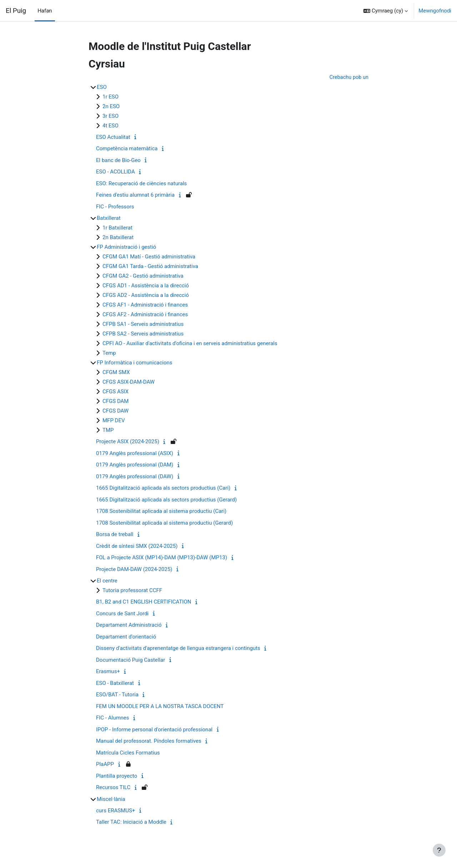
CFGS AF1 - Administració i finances (145, 305)
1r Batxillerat (117, 228)
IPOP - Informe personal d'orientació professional (154, 730)
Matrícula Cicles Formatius (128, 753)
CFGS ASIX (115, 392)
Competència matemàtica (127, 149)
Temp (109, 353)
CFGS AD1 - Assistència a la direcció (146, 286)
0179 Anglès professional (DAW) (135, 477)
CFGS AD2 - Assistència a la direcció (146, 296)
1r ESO (111, 97)
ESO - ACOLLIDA (115, 172)
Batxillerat (109, 218)
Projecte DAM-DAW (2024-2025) (134, 570)
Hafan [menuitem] (45, 11)
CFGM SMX (116, 373)
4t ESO (111, 126)
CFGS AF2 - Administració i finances (145, 315)
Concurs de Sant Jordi (122, 614)
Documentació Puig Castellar (130, 660)
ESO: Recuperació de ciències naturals (141, 184)
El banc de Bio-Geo (118, 161)
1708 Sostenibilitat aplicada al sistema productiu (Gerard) (164, 523)
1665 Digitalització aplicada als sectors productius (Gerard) (166, 500)
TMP (108, 430)
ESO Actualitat (113, 137)
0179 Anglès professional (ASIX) (135, 454)
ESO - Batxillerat (115, 683)
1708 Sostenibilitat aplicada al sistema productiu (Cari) (161, 511)
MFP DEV (114, 421)
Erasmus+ (108, 672)
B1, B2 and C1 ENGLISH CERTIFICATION (144, 602)
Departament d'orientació (126, 637)
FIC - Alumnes (113, 718)
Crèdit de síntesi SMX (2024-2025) (137, 546)
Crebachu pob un (348, 77)
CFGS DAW (115, 411)
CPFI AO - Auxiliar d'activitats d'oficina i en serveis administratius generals (190, 344)
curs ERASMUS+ (115, 811)
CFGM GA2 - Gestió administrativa (143, 276)
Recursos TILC (113, 788)
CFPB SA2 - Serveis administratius (143, 334)
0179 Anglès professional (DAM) (135, 465)
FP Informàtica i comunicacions (135, 363)
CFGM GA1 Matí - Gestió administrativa (149, 257)
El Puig (16, 11)
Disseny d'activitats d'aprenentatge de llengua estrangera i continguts (178, 649)
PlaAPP (105, 764)
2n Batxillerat (118, 238)
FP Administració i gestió (126, 247)
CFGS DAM (115, 402)
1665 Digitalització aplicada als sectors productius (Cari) (163, 488)
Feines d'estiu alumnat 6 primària (135, 195)
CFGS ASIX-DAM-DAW (129, 382)
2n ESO (111, 107)
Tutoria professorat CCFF (132, 591)
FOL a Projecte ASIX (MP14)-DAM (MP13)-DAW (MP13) (162, 558)
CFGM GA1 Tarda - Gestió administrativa (150, 267)
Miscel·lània (111, 799)
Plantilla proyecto (117, 776)
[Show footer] (439, 850)
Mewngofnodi (435, 11)
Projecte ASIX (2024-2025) (128, 442)
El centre (107, 581)
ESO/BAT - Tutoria (117, 695)
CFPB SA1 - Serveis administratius (143, 324)
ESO (102, 87)
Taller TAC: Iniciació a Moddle (131, 822)
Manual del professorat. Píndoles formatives (149, 741)
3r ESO (111, 116)
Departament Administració (129, 625)
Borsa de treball (115, 535)
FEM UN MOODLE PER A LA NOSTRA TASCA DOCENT (160, 707)
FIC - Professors (115, 207)
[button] (386, 11)
